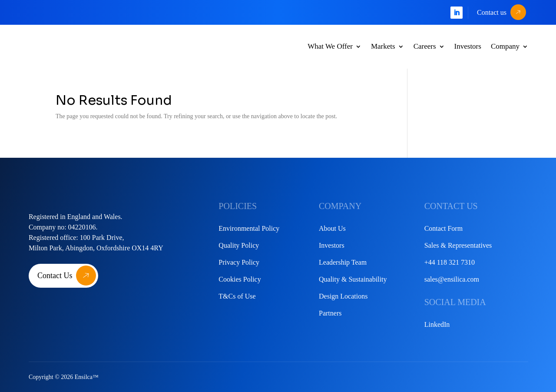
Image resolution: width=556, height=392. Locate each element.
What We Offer (330, 46)
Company (505, 46)
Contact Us (55, 276)
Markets (383, 46)
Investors (468, 46)
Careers (425, 46)
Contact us (492, 12)
